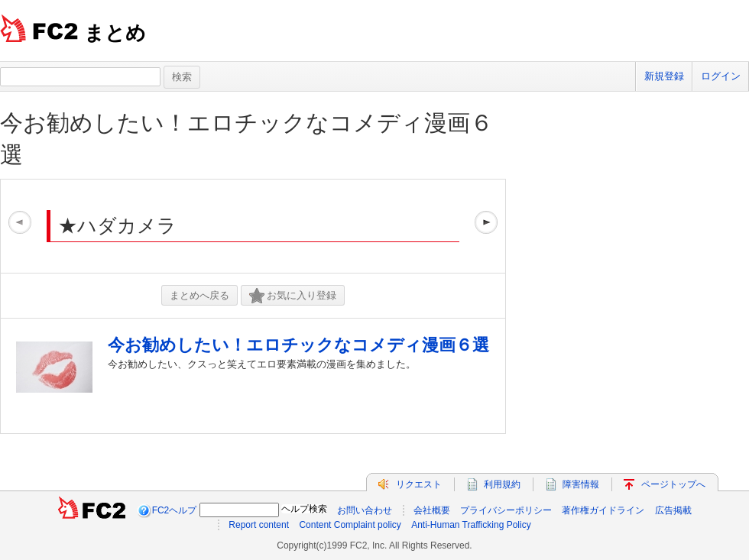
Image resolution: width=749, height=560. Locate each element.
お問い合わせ (365, 510)
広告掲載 (673, 510)
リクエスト (419, 484)
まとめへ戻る (199, 295)
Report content (259, 525)
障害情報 (581, 484)
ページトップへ (673, 484)
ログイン (721, 76)
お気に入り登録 (293, 296)
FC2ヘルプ (175, 510)
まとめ (115, 33)
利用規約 (502, 484)
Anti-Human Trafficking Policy (471, 525)
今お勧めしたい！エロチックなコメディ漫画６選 (298, 345)
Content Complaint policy (350, 525)
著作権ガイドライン (603, 510)
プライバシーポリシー (506, 510)
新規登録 (664, 76)
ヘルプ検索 (304, 509)
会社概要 (432, 510)
